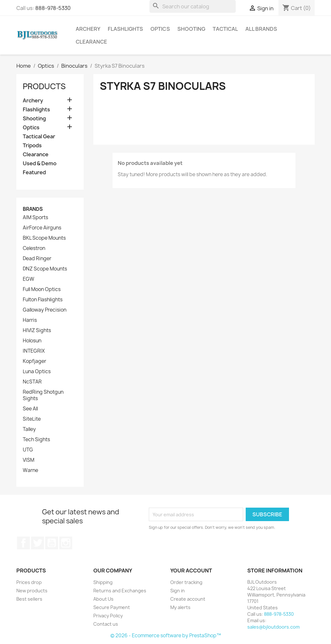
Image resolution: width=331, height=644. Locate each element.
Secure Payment (112, 607)
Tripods (32, 146)
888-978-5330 (53, 8)
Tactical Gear (39, 137)
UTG (28, 450)
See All (30, 409)
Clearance (91, 42)
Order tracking (186, 582)
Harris (30, 320)
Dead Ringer (37, 259)
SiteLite (32, 419)
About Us (103, 599)
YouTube (52, 543)
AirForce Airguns (42, 228)
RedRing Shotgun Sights (43, 395)
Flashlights (125, 29)
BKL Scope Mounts (44, 238)
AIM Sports (35, 218)
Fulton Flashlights (43, 300)
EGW (29, 279)
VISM (29, 460)
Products (44, 86)
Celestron (34, 248)
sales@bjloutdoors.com (273, 627)
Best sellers (29, 599)
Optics (160, 29)
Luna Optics (37, 372)
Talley (29, 429)
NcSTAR (32, 382)
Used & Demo (40, 163)
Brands (33, 209)
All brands (261, 29)
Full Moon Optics (42, 289)
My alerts (180, 607)
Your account (191, 571)
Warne (30, 470)
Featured (34, 172)
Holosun (32, 341)
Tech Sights (36, 440)
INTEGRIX (34, 351)
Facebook (23, 543)
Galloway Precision (45, 310)
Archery (88, 29)
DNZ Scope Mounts (45, 269)
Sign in (178, 591)
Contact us (106, 624)
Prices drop (29, 582)
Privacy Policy (108, 616)
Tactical (225, 29)
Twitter (38, 543)
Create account (188, 599)
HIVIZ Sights (37, 331)
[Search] (193, 6)
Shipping (103, 582)
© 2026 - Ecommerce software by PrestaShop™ (166, 635)
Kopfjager (34, 361)
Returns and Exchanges (120, 591)
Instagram (66, 543)
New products (32, 591)
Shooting (191, 29)
